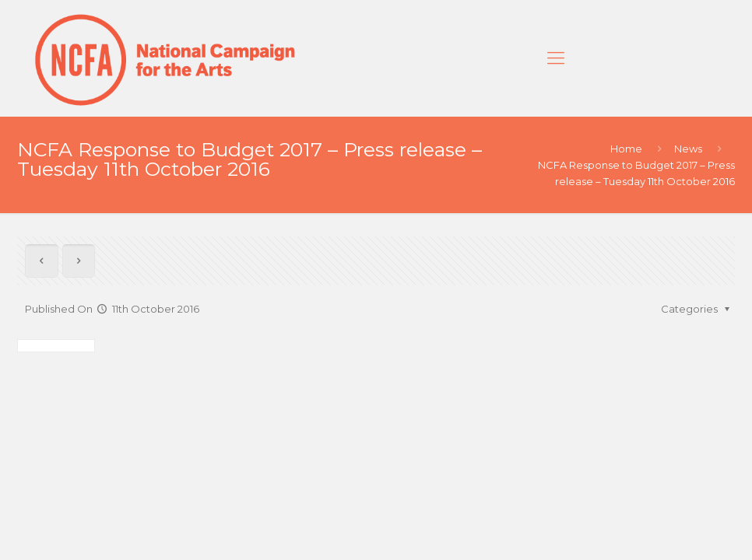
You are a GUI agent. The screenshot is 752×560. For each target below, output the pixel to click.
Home (626, 149)
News (688, 149)
